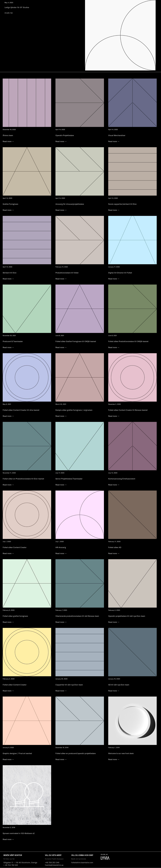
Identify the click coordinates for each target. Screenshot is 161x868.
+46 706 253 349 (52, 862)
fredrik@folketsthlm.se (54, 865)
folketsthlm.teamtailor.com (82, 862)
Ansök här (9, 13)
